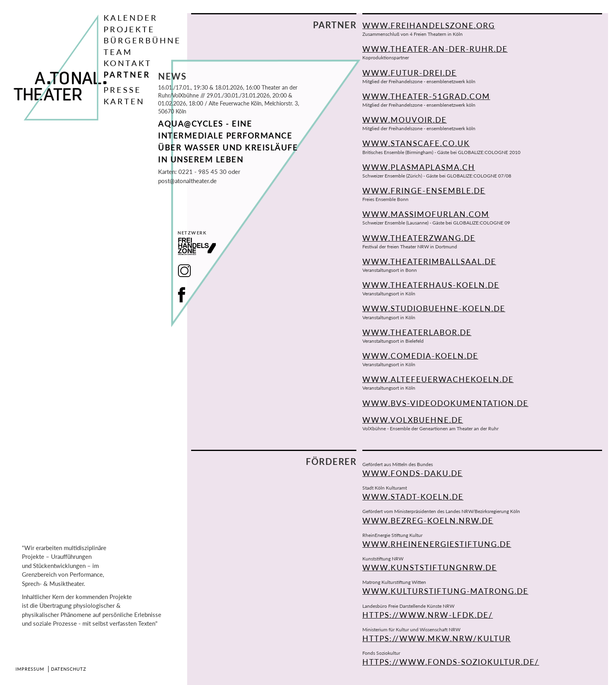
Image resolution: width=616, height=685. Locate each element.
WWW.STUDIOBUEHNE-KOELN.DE (434, 308)
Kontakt (128, 63)
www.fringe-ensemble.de (424, 190)
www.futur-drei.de (410, 73)
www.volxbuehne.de (413, 420)
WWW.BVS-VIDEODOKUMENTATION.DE (445, 403)
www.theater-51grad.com (426, 96)
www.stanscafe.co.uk (416, 143)
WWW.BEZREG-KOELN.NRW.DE (428, 520)
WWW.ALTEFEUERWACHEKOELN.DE (438, 379)
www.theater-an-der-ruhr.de (435, 49)
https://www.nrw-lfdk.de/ (428, 615)
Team (118, 52)
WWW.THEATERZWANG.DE (419, 238)
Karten (124, 101)
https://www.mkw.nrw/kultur (437, 638)
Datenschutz (69, 669)
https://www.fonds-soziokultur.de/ (451, 662)
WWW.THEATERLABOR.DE (417, 332)
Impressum (30, 669)
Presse (122, 90)
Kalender (131, 18)
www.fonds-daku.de (413, 473)
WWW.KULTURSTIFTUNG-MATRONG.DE (445, 591)
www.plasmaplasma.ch (419, 167)
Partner (127, 74)
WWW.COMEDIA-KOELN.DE (420, 356)
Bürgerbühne (142, 40)
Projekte (129, 29)
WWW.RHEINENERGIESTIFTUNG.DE (437, 544)
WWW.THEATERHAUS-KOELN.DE (431, 285)
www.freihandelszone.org (429, 25)
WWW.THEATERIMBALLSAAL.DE (429, 261)
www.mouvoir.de (405, 120)
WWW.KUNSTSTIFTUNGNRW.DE (430, 567)
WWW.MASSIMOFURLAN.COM (426, 214)
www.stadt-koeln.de (413, 497)
